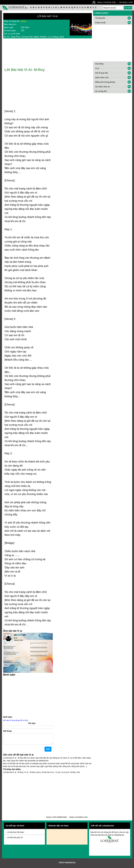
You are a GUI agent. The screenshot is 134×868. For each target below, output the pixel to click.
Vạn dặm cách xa (102, 87)
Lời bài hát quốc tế (15, 840)
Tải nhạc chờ (126, 2)
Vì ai (97, 68)
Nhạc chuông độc (107, 2)
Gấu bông (99, 64)
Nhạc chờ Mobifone (56, 819)
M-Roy (24, 21)
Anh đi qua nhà (102, 73)
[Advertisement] (28, 696)
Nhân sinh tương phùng (105, 82)
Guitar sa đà (100, 23)
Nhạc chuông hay (79, 819)
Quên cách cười (102, 77)
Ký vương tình (101, 91)
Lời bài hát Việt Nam (16, 834)
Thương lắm (100, 18)
